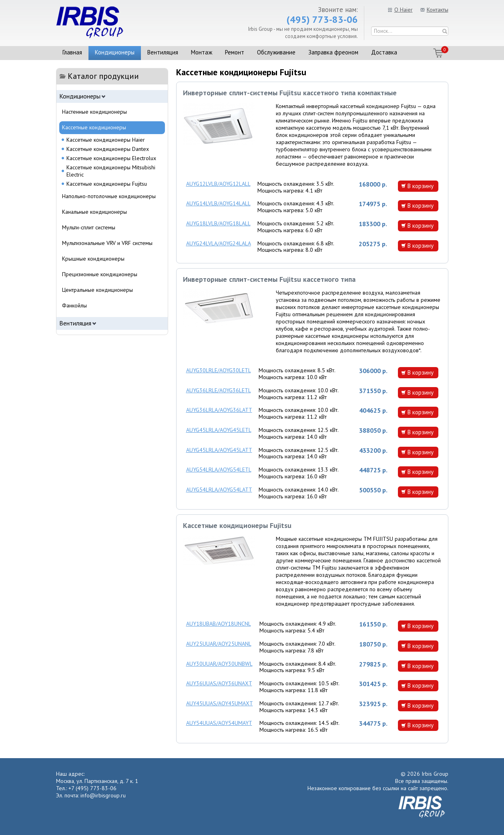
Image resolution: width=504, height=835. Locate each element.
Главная (72, 52)
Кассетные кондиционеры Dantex (108, 149)
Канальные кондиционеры (94, 212)
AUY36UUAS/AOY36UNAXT (219, 683)
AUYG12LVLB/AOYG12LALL (218, 184)
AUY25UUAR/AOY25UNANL (219, 644)
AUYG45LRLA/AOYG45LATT (219, 450)
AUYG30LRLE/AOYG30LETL (219, 370)
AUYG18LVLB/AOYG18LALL (218, 223)
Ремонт (235, 52)
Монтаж (202, 52)
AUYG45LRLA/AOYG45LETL (219, 430)
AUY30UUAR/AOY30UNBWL (219, 664)
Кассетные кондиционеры (94, 127)
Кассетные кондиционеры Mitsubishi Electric (111, 171)
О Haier (404, 10)
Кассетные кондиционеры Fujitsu (237, 525)
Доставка (384, 52)
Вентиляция (163, 52)
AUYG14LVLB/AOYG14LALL (218, 203)
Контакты (438, 10)
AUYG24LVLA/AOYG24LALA (219, 243)
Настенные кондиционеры (94, 112)
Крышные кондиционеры (93, 259)
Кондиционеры (115, 52)
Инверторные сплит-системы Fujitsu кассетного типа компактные (290, 93)
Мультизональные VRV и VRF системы (107, 243)
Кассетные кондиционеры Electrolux (111, 158)
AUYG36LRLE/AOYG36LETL (219, 390)
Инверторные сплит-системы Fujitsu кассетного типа (269, 279)
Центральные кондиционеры (97, 290)
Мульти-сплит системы (89, 227)
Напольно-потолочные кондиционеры (109, 196)
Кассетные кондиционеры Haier (106, 140)
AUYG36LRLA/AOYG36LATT (219, 410)
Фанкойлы (74, 305)
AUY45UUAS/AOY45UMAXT (220, 703)
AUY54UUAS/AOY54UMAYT (219, 723)
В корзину (420, 186)
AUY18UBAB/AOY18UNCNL (219, 624)
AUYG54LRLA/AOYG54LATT (219, 490)
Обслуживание (276, 52)
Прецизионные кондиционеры (100, 274)
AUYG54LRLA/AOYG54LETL (219, 470)
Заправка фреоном (333, 52)
